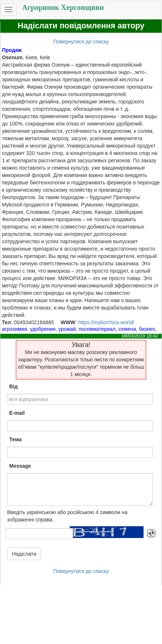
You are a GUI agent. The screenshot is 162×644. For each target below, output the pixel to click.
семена (127, 329)
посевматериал (97, 329)
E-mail (17, 413)
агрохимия (14, 329)
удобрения (43, 329)
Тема (15, 439)
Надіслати (24, 554)
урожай (67, 329)
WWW (68, 322)
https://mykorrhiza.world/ (106, 322)
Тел (6, 322)
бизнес (147, 329)
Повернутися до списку (81, 42)
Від (13, 386)
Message (20, 466)
